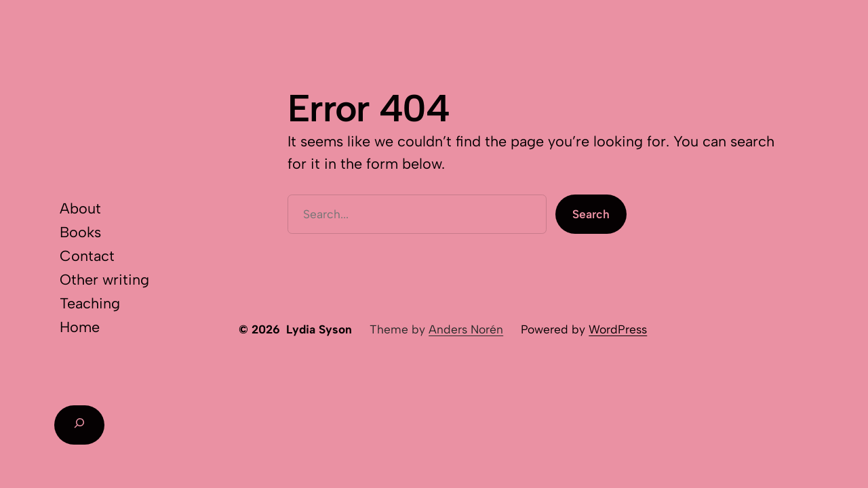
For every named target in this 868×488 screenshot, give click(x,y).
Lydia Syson (319, 329)
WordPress (618, 329)
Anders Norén (466, 329)
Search (591, 214)
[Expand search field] (79, 425)
